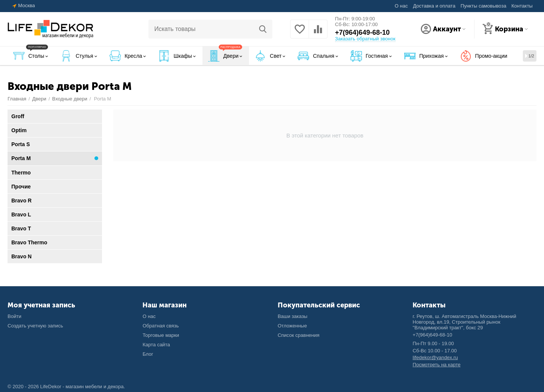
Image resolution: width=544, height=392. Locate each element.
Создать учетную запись (35, 326)
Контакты (522, 6)
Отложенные (292, 326)
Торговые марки (161, 335)
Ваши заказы (293, 316)
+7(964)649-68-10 (362, 32)
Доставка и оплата (434, 6)
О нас (401, 6)
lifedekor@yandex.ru (435, 357)
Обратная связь (161, 326)
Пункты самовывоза (483, 6)
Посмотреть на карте (437, 365)
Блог (148, 354)
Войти (14, 316)
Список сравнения (299, 335)
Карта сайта (156, 345)
